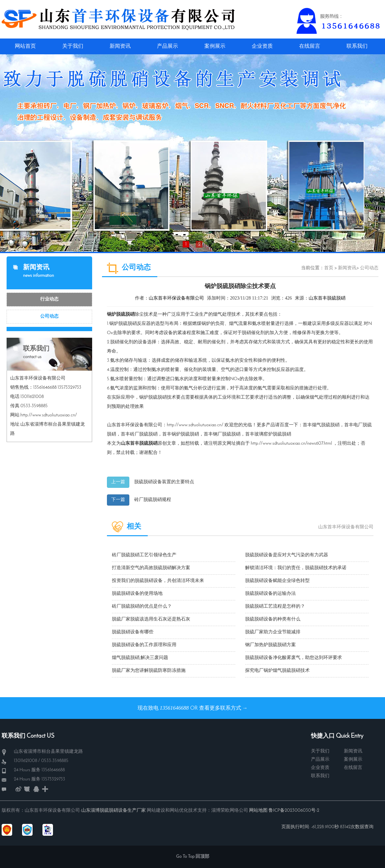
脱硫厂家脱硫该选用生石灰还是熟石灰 (151, 619)
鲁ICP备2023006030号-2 (294, 811)
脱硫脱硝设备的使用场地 (137, 594)
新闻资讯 (347, 268)
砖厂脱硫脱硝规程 (153, 500)
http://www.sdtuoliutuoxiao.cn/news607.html (291, 444)
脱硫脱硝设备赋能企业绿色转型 (277, 581)
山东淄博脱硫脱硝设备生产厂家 (114, 811)
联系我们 (320, 776)
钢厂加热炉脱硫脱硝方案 (270, 645)
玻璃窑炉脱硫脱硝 (273, 434)
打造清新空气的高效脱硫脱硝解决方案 (151, 568)
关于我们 (320, 751)
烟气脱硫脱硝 (326, 425)
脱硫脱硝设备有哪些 (133, 632)
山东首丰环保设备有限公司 (176, 298)
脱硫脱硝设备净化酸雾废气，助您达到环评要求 (294, 658)
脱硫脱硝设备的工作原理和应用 (144, 645)
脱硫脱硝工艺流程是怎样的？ (275, 606)
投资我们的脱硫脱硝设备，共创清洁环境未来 (158, 581)
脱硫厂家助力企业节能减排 (273, 632)
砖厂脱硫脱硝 (144, 434)
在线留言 (353, 768)
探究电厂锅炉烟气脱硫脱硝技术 (277, 671)
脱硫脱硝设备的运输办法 (270, 594)
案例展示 (353, 760)
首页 (329, 268)
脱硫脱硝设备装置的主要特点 (164, 482)
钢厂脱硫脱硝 (227, 434)
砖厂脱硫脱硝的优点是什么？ (142, 606)
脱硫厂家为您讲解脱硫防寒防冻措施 (149, 671)
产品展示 (320, 760)
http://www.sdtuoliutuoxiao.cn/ (195, 425)
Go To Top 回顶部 (193, 857)
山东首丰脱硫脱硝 (327, 298)
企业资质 (320, 768)
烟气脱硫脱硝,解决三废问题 (140, 658)
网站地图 (258, 811)
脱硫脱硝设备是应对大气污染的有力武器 (287, 555)
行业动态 (49, 299)
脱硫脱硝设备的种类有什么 (273, 619)
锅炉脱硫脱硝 (185, 434)
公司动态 (49, 316)
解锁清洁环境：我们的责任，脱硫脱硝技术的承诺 (296, 568)
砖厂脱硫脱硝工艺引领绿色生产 (144, 555)
